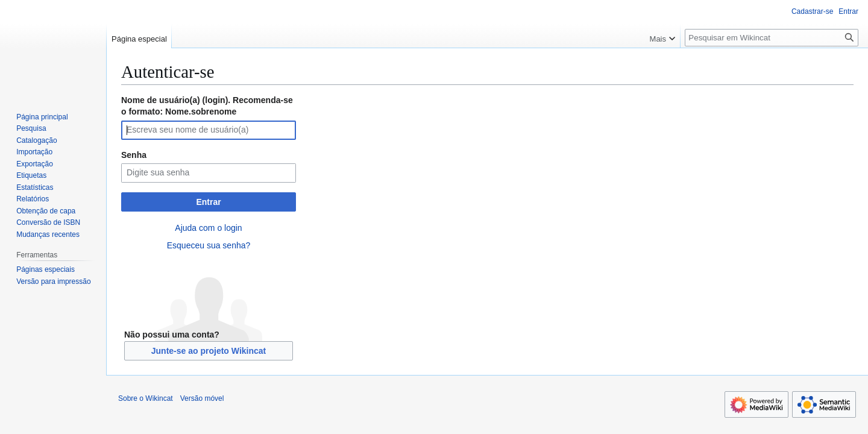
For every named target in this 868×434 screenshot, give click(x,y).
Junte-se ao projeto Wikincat (209, 351)
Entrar (208, 202)
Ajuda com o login (208, 228)
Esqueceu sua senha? (209, 245)
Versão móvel (202, 398)
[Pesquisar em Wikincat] (772, 38)
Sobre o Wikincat (146, 398)
